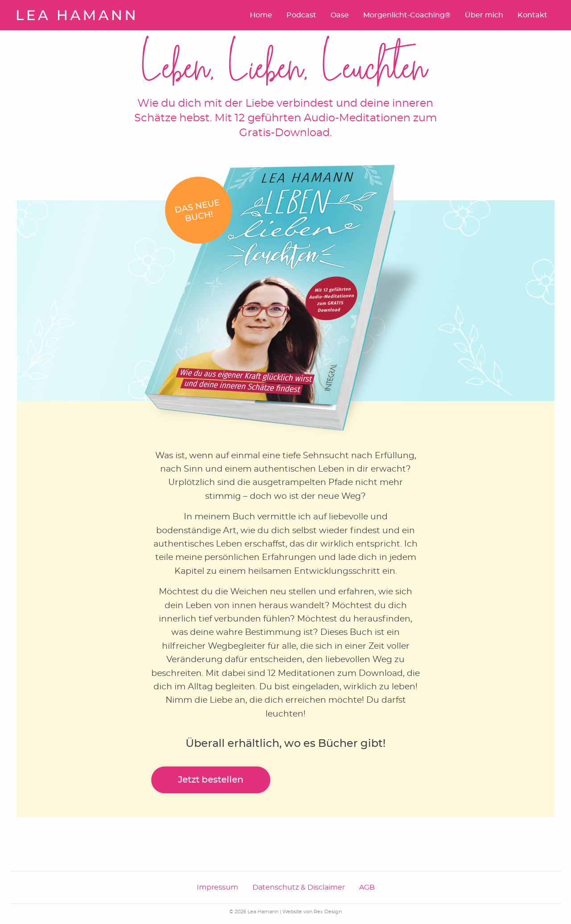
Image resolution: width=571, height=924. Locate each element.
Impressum (217, 887)
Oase (340, 15)
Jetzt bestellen (211, 780)
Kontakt (532, 15)
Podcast (301, 15)
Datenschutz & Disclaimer (299, 887)
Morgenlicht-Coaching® (407, 15)
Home (261, 15)
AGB (367, 887)
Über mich (484, 15)
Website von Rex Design (312, 912)
